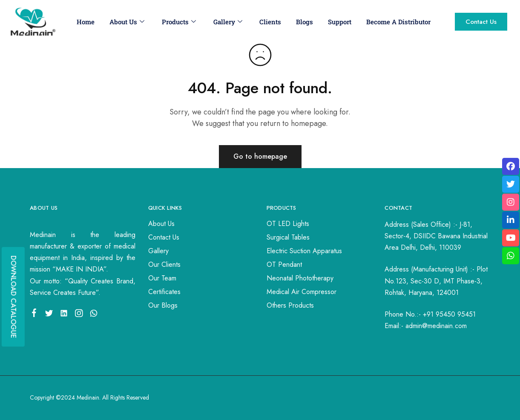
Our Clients (164, 264)
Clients (270, 22)
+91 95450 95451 (449, 314)
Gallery (227, 22)
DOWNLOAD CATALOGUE (13, 297)
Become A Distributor (398, 22)
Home (85, 22)
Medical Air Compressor (302, 292)
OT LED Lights (288, 224)
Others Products (290, 305)
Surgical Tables (288, 237)
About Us (126, 22)
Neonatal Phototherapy (300, 278)
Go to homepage (260, 156)
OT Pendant (284, 264)
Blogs (305, 22)
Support (340, 22)
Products (178, 22)
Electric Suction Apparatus (304, 251)
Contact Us (164, 237)
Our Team (162, 278)
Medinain (88, 397)
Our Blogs (163, 305)
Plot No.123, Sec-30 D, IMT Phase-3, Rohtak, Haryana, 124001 (436, 281)
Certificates (164, 292)
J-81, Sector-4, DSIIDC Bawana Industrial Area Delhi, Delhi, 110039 (436, 236)
